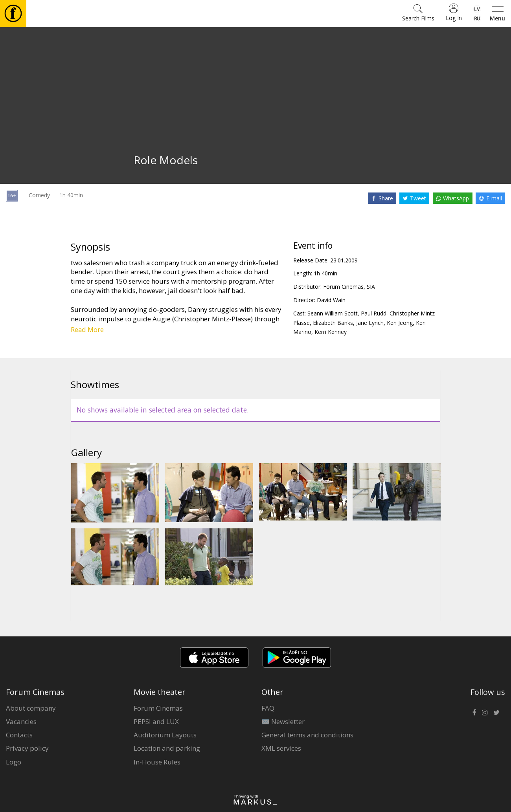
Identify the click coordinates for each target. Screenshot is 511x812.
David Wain (331, 300)
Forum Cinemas (158, 708)
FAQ (268, 708)
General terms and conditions (307, 735)
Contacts (19, 735)
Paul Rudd (374, 313)
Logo (14, 762)
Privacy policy (27, 748)
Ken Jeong (400, 323)
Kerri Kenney (331, 332)
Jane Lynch (370, 323)
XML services (281, 748)
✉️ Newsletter (283, 721)
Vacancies (21, 721)
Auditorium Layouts (165, 735)
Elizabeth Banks (333, 323)
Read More (87, 329)
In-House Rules (157, 762)
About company (31, 708)
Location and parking (167, 748)
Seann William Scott (333, 313)
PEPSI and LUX (156, 721)
